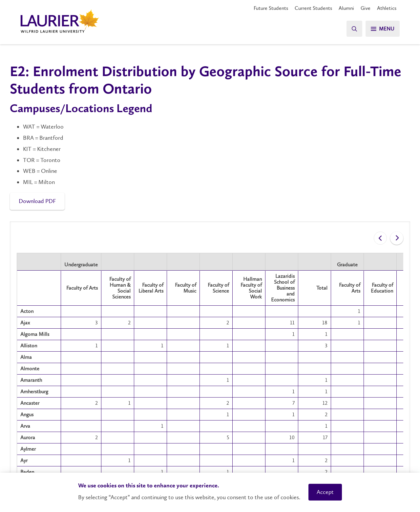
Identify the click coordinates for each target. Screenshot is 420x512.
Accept (325, 492)
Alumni (346, 8)
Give (366, 8)
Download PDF (37, 201)
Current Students (313, 8)
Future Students (271, 8)
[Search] (354, 29)
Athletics (387, 8)
